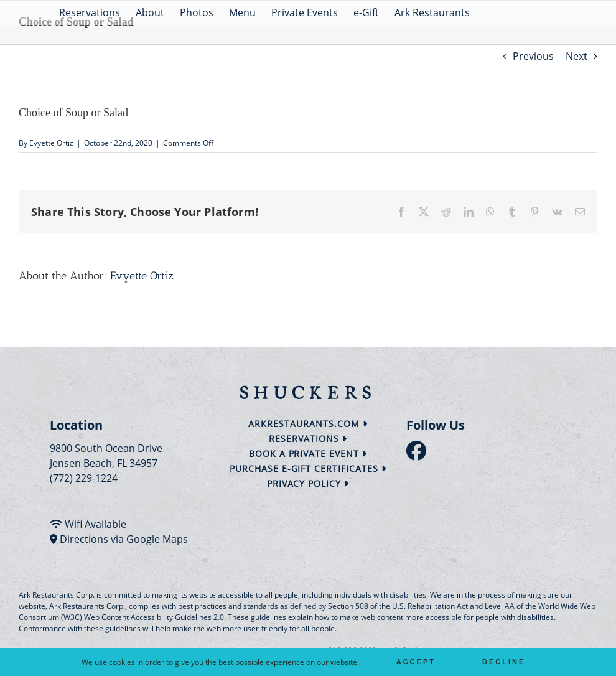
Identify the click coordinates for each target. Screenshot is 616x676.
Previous (533, 56)
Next (576, 56)
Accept (416, 662)
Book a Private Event (308, 453)
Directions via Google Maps (124, 539)
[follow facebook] (419, 454)
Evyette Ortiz (51, 143)
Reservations (308, 439)
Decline (504, 662)
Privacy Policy (308, 483)
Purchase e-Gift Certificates (308, 468)
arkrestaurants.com (308, 424)
